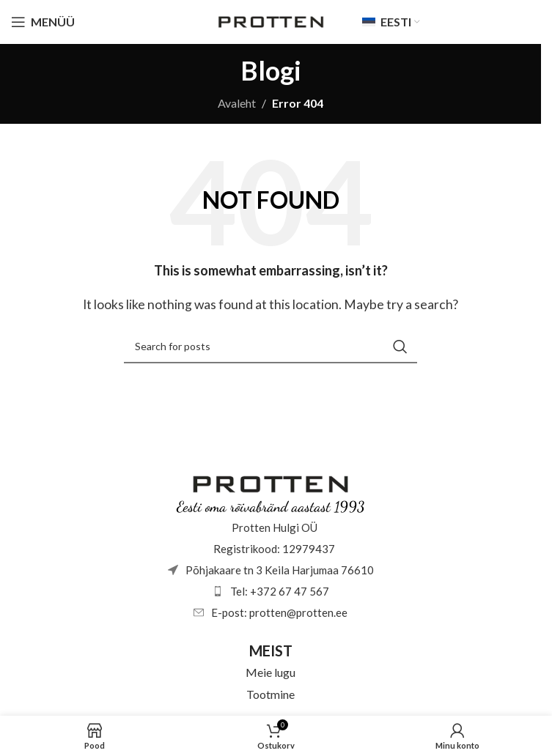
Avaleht (237, 103)
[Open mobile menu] (43, 22)
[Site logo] (271, 20)
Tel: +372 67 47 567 (280, 591)
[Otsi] (271, 346)
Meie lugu (271, 672)
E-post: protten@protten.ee (279, 612)
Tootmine (271, 694)
